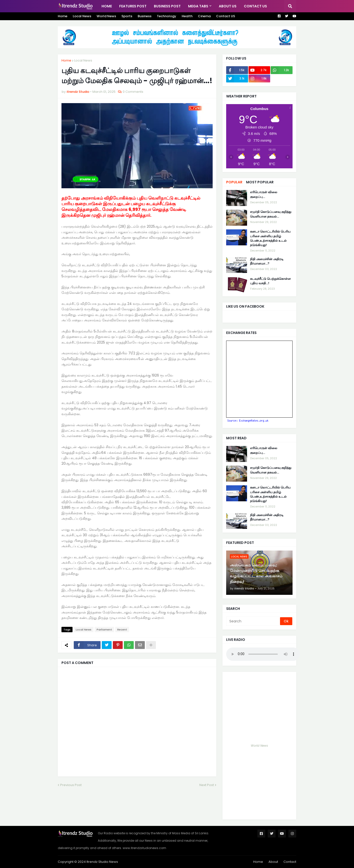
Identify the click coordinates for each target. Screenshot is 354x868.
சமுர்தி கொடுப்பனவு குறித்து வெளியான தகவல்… (271, 214)
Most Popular (260, 182)
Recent (122, 630)
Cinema (204, 16)
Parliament (104, 630)
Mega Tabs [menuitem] (198, 6)
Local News (82, 16)
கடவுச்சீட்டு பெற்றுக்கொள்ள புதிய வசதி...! (270, 281)
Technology (167, 16)
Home (63, 16)
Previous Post (71, 785)
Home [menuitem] (107, 6)
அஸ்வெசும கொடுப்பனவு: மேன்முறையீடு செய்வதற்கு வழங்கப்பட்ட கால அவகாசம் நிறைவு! (256, 574)
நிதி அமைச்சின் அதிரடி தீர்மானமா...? (267, 261)
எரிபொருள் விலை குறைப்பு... (264, 194)
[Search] (253, 621)
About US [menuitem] (228, 6)
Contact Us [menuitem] (255, 6)
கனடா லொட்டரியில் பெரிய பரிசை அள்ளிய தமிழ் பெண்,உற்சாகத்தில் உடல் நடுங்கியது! (270, 238)
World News (106, 16)
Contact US (226, 16)
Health (187, 16)
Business (145, 16)
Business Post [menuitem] (167, 6)
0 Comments (133, 92)
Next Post (207, 785)
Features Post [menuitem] (133, 6)
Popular (234, 182)
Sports (127, 16)
